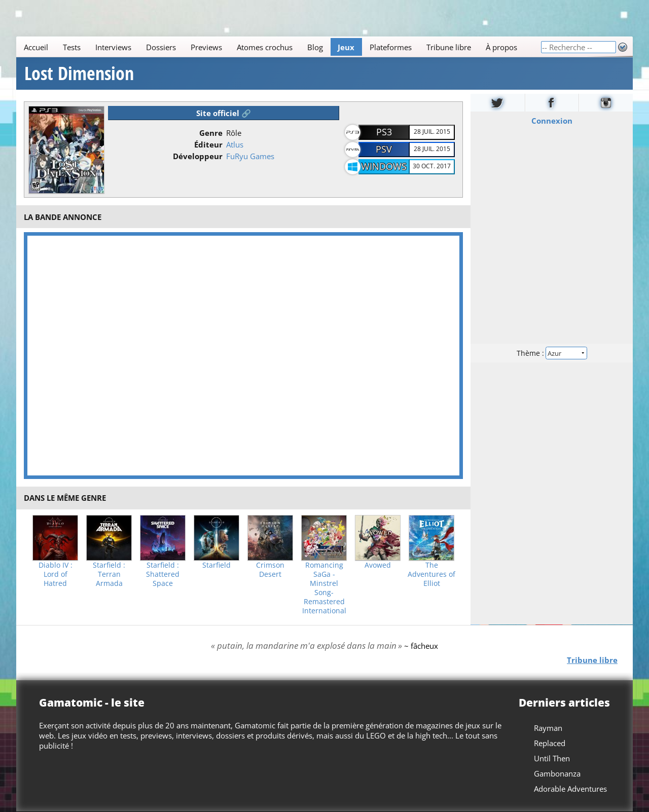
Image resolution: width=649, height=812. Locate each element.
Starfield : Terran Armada (109, 574)
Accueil (36, 47)
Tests (72, 47)
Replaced (550, 743)
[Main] (278, 47)
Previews (206, 47)
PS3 (384, 132)
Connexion (552, 121)
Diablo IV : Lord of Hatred (56, 574)
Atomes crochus (265, 47)
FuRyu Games (250, 156)
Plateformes (391, 47)
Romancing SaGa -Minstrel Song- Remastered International (324, 588)
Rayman (548, 728)
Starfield (217, 565)
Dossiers (161, 47)
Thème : (552, 353)
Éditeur (208, 144)
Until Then (552, 758)
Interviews (113, 47)
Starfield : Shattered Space (163, 574)
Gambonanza (557, 773)
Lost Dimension (79, 73)
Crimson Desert (270, 570)
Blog (315, 47)
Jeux (346, 47)
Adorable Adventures (570, 789)
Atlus (235, 144)
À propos (501, 47)
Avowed (378, 565)
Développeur (198, 156)
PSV (384, 149)
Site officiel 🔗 (224, 113)
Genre (211, 133)
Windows (384, 166)
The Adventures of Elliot (431, 574)
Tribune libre (449, 47)
